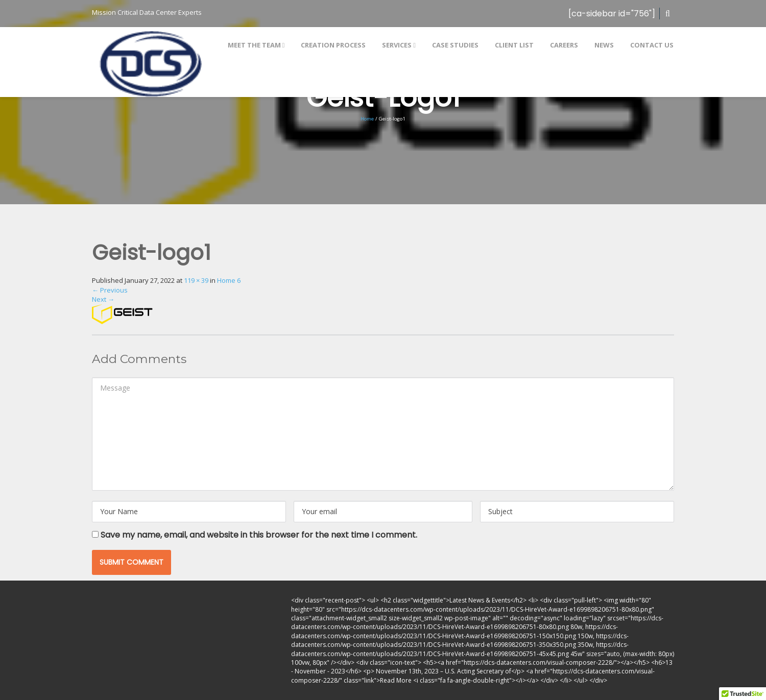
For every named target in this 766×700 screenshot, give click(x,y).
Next (103, 299)
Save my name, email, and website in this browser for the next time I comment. (259, 535)
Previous (110, 290)
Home (367, 119)
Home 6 (229, 280)
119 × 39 (196, 280)
